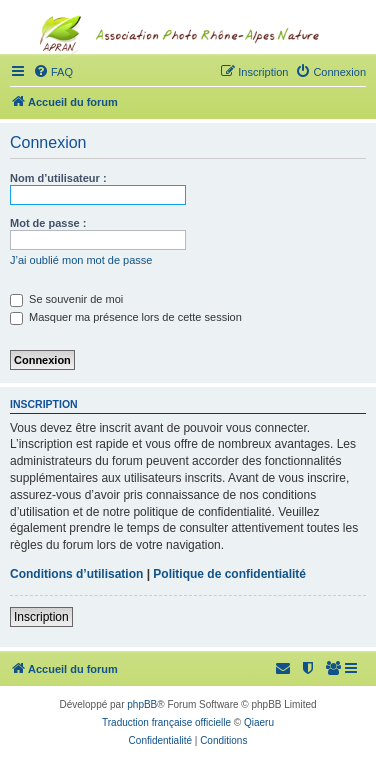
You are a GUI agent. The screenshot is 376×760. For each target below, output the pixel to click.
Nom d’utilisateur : (58, 178)
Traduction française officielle (166, 722)
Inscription (41, 617)
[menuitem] (334, 669)
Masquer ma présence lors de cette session (126, 317)
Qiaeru (259, 722)
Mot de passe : (48, 223)
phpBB (142, 704)
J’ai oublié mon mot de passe (81, 260)
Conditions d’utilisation (76, 574)
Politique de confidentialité (229, 574)
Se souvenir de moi (66, 299)
